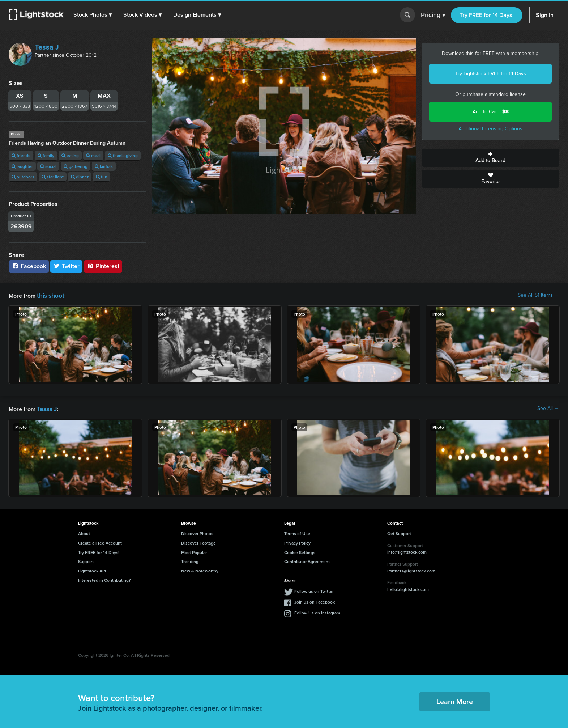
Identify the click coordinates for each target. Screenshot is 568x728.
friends (21, 155)
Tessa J (47, 47)
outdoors (23, 177)
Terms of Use (297, 532)
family (46, 155)
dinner (80, 177)
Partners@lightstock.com (411, 569)
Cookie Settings (300, 551)
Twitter (67, 266)
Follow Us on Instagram (317, 611)
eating (70, 155)
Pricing (433, 15)
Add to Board (490, 158)
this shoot (50, 295)
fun (102, 177)
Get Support (399, 532)
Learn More (455, 700)
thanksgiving (123, 155)
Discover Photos (197, 532)
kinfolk (104, 166)
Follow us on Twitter (314, 590)
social (48, 166)
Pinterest (103, 266)
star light (53, 177)
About (84, 532)
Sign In (545, 15)
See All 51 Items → (539, 295)
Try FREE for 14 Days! (487, 15)
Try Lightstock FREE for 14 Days (491, 74)
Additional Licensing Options (490, 129)
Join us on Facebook (315, 600)
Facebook (29, 266)
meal (93, 155)
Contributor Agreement (307, 560)
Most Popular (194, 551)
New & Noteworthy (200, 569)
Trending (190, 560)
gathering (76, 166)
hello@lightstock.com (408, 588)
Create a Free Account (100, 541)
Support (86, 560)
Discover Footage (198, 541)
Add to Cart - (491, 112)
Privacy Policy (297, 541)
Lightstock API (92, 569)
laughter (22, 166)
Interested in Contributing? (104, 579)
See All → (548, 408)
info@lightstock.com (407, 551)
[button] (94, 15)
